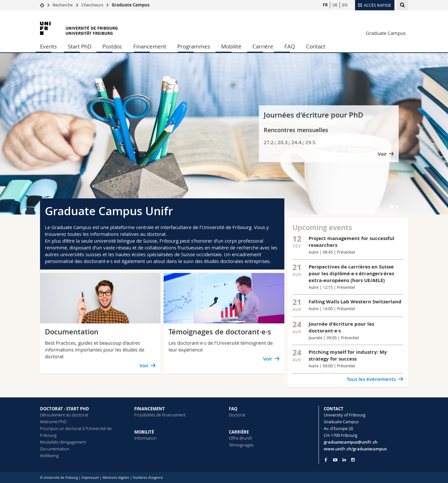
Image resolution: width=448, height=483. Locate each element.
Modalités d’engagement (63, 442)
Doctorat (237, 415)
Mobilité (231, 46)
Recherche (63, 5)
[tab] (392, 206)
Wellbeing (49, 456)
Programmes (194, 46)
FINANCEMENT (150, 409)
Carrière (263, 46)
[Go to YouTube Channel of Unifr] (335, 460)
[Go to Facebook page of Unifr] (326, 460)
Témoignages (241, 445)
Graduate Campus (131, 5)
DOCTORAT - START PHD (65, 409)
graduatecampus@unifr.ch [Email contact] (351, 442)
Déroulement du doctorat (64, 415)
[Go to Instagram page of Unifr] (353, 460)
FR (325, 5)
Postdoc (112, 46)
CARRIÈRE (239, 432)
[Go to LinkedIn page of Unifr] (344, 460)
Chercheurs (92, 5)
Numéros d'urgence (148, 478)
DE (335, 5)
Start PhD (80, 46)
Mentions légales (116, 478)
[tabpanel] (224, 134)
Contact (316, 46)
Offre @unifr (241, 438)
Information (145, 438)
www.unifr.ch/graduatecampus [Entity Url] (355, 449)
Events (48, 46)
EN (345, 5)
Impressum (90, 478)
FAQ (290, 46)
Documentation (55, 449)
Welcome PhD (53, 422)
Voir (382, 154)
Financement (150, 46)
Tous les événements (371, 379)
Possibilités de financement (160, 415)
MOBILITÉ (144, 432)
